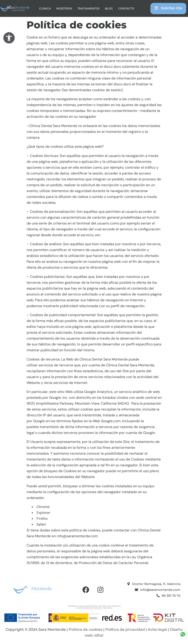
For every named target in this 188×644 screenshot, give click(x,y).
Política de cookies (86, 629)
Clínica (45, 8)
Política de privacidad (125, 629)
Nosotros (64, 8)
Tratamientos (88, 8)
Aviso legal (157, 629)
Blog (109, 8)
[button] (9, 38)
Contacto (126, 8)
